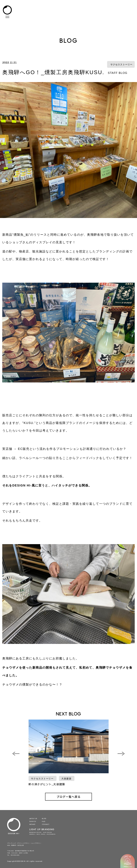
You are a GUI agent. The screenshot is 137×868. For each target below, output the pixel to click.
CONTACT (46, 824)
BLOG (44, 818)
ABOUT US (33, 818)
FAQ (44, 821)
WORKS (32, 824)
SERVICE (33, 821)
